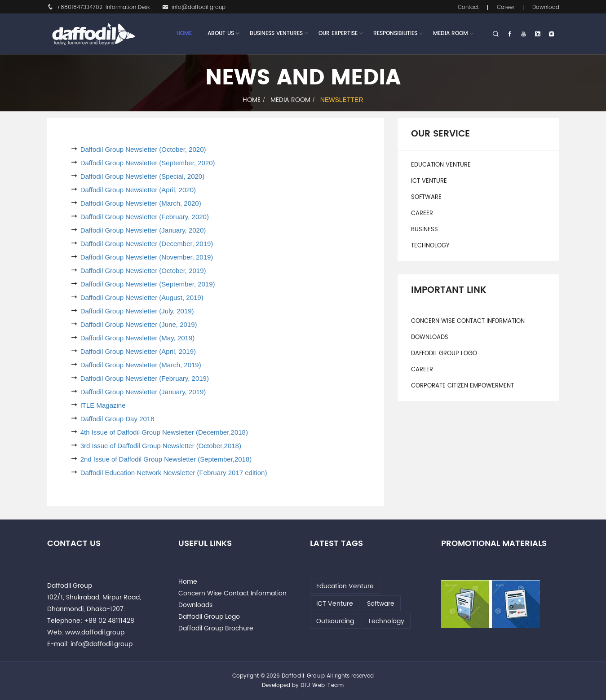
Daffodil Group (303, 676)
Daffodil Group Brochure (216, 628)
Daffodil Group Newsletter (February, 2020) (145, 217)
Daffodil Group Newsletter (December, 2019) (147, 244)
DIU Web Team (322, 685)
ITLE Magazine (103, 405)
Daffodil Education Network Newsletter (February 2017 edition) (174, 473)
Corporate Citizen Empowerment (462, 386)
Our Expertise (338, 34)
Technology (430, 246)
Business (425, 230)
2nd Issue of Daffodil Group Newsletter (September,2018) (166, 459)
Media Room (451, 33)
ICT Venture (429, 181)
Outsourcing (335, 621)
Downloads (430, 337)
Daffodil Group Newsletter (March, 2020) (141, 203)
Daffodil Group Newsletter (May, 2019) (138, 338)
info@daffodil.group (194, 7)
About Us (221, 34)
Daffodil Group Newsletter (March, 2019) (141, 365)
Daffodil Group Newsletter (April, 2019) (138, 351)
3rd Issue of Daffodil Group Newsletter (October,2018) (161, 446)
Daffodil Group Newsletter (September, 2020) (148, 163)
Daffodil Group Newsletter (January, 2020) (143, 230)
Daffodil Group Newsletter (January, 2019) (143, 392)
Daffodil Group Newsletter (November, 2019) (147, 257)
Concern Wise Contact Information (468, 321)
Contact (468, 7)
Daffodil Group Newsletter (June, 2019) (139, 324)
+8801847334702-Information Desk (99, 7)
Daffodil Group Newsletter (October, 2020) (143, 149)
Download (546, 7)
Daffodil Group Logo (444, 354)
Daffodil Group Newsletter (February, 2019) (145, 378)
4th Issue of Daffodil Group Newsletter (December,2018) (164, 432)
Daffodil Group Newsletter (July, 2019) (137, 311)
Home (184, 33)
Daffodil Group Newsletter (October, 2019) (143, 271)
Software (426, 197)
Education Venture (441, 165)
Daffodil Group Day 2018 (117, 419)
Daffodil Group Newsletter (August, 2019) (142, 297)
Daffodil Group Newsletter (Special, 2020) (143, 176)
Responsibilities (395, 33)
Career (506, 7)
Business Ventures (276, 34)
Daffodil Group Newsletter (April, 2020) (138, 190)
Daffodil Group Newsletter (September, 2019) (148, 284)
